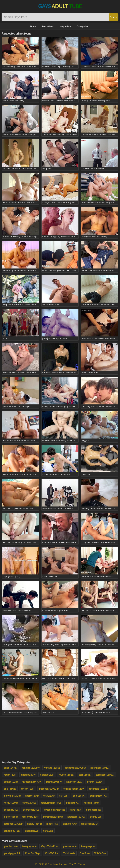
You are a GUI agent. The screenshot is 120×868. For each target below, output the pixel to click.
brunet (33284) (95, 782)
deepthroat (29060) (75, 768)
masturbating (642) (51, 803)
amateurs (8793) (76, 817)
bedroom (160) (31, 810)
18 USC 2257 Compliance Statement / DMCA (55, 864)
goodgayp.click (12, 853)
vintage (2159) (52, 768)
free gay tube (29, 846)
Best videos (47, 26)
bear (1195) (96, 817)
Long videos (65, 26)
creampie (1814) (98, 789)
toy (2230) (49, 796)
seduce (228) (11, 782)
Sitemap (82, 864)
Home (33, 26)
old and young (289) (74, 789)
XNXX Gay (100, 853)
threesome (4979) (32, 782)
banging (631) (93, 810)
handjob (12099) (31, 768)
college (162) (11, 810)
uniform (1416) (30, 817)
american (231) (74, 782)
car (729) (48, 831)
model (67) (52, 824)
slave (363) (75, 810)
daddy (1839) (28, 775)
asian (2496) (10, 768)
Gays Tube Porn (50, 846)
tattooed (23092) (13, 824)
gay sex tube (70, 846)
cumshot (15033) (105, 775)
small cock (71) (89, 824)
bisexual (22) (32, 831)
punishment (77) (98, 796)
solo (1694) (79, 796)
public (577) (73, 803)
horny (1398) (11, 803)
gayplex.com (11, 846)
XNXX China (52, 853)
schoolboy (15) (12, 831)
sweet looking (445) (54, 810)
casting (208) (47, 775)
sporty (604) (32, 796)
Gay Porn (85, 853)
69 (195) (64, 796)
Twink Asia (69, 853)
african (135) (27, 789)
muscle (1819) (66, 775)
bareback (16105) (53, 817)
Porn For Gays (33, 853)
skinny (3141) (34, 824)
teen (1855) (85, 775)
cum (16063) (29, 803)
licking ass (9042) (100, 768)
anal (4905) (10, 789)
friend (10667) (54, 782)
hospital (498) (91, 803)
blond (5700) (70, 824)
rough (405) (10, 775)
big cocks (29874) (49, 789)
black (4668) (11, 817)
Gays (60, 6)
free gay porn (88, 846)
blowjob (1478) (12, 796)
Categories (82, 26)
